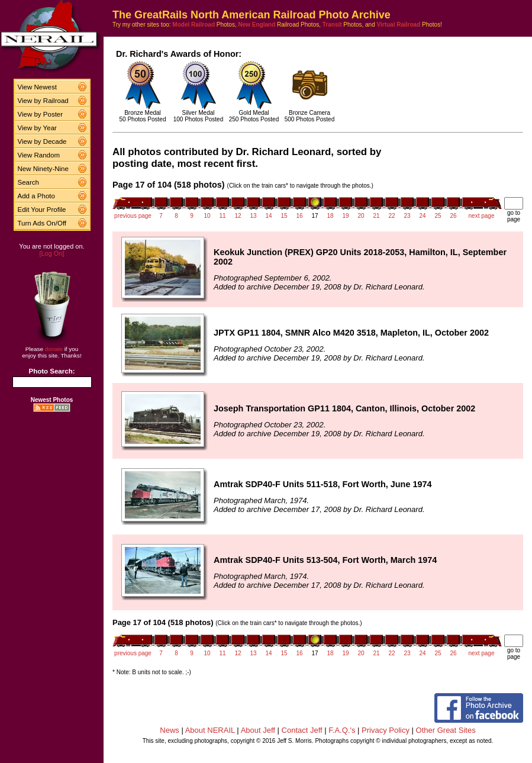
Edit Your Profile (42, 210)
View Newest (37, 87)
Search (29, 182)
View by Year (37, 128)
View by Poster (41, 114)
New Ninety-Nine (43, 169)
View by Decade (42, 141)
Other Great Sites (446, 730)
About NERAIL (210, 730)
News (170, 730)
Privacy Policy (386, 730)
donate (54, 349)
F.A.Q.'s (342, 730)
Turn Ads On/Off (42, 223)
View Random (39, 155)
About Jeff (258, 730)
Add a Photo (36, 196)
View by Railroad (43, 101)
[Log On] (51, 253)
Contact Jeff (302, 730)
